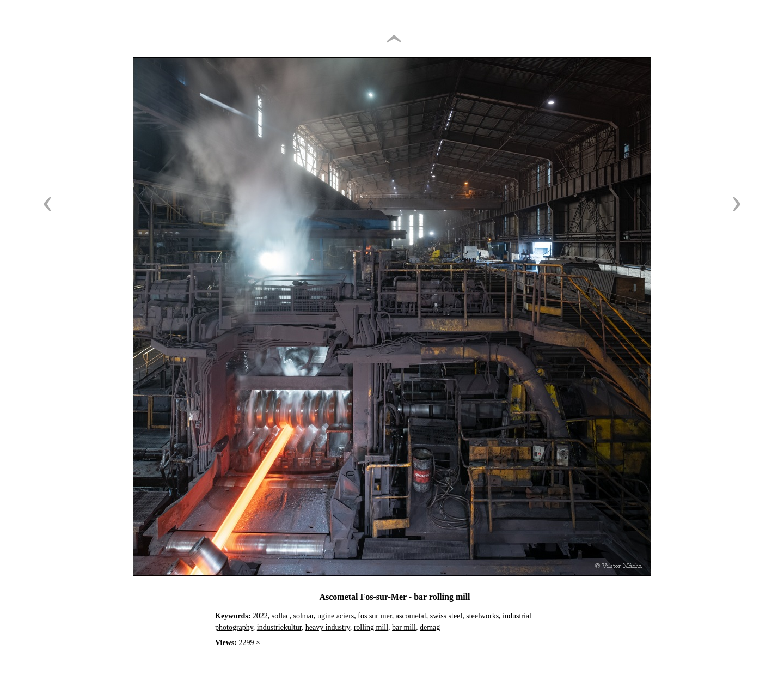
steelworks (482, 616)
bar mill (404, 627)
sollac (281, 616)
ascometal (411, 616)
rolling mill (371, 627)
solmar (303, 616)
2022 (260, 616)
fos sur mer (375, 616)
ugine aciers (336, 616)
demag (430, 627)
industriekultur (279, 627)
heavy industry (328, 627)
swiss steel (446, 616)
